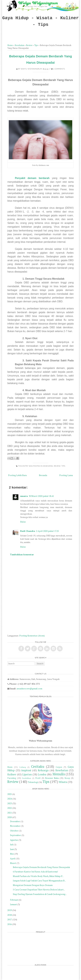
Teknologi (33, 782)
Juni (12, 849)
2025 (10, 794)
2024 (10, 799)
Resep (67, 778)
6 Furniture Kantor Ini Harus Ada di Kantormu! (35, 872)
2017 (10, 919)
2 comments (59, 69)
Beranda (43, 475)
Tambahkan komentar (22, 554)
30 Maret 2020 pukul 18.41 (41, 496)
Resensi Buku (52, 778)
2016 (10, 924)
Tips (36, 45)
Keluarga (43, 770)
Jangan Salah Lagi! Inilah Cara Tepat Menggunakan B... (39, 881)
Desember (15, 821)
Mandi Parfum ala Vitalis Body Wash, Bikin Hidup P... (38, 876)
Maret (13, 863)
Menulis (59, 774)
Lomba (42, 774)
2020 (10, 817)
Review (29, 45)
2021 (10, 813)
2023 (10, 803)
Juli (12, 844)
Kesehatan (19, 45)
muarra (24, 496)
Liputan (27, 774)
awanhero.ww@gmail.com (29, 688)
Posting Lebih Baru (17, 475)
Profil (38, 778)
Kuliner (12, 774)
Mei (12, 854)
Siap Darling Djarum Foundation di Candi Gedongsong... (40, 894)
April (13, 858)
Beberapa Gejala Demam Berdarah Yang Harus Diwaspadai (41, 867)
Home (10, 45)
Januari (13, 904)
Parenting (12, 778)
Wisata (63, 782)
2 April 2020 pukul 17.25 (47, 531)
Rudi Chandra (28, 531)
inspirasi (26, 770)
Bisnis (10, 767)
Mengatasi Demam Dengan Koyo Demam (33, 885)
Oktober (14, 831)
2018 (10, 915)
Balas (23, 522)
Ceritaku (38, 766)
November (15, 826)
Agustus (14, 840)
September (16, 835)
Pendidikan (27, 778)
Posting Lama (66, 475)
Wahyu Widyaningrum (31, 69)
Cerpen (59, 767)
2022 (10, 808)
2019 (10, 910)
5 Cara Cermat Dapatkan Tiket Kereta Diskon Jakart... (39, 889)
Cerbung (23, 767)
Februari (14, 900)
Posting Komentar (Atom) (32, 636)
